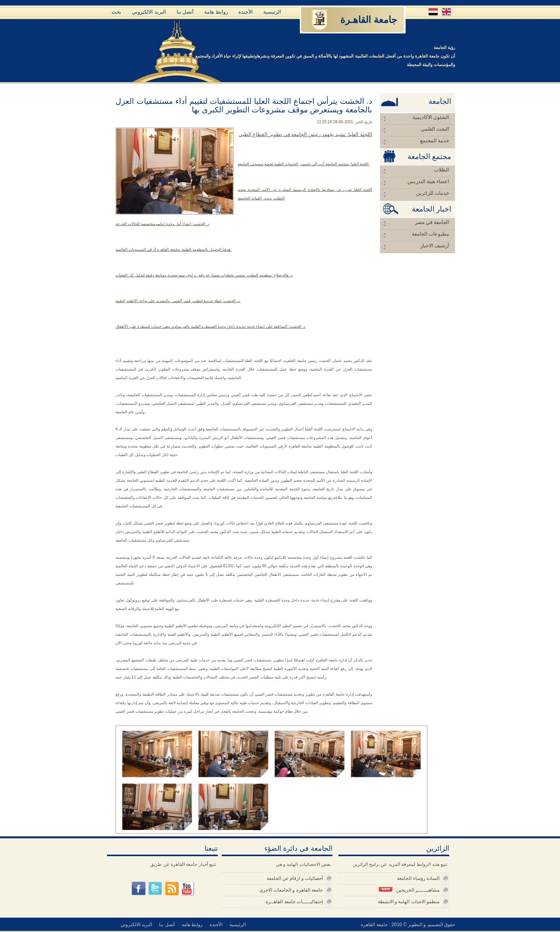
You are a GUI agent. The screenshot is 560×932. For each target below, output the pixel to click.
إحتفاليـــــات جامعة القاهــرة (294, 902)
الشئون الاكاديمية (431, 117)
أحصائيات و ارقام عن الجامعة (295, 878)
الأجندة (246, 12)
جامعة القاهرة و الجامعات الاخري (291, 890)
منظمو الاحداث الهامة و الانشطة (409, 902)
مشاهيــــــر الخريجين (409, 890)
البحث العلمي (435, 129)
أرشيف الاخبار (435, 246)
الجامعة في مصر (432, 222)
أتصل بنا (185, 12)
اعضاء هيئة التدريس (429, 181)
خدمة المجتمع (435, 141)
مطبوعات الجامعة (430, 234)
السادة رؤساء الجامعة (418, 878)
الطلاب (442, 170)
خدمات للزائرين (433, 193)
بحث (116, 12)
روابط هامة (216, 12)
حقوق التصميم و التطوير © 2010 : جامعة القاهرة (408, 925)
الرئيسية (272, 12)
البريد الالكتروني (149, 12)
